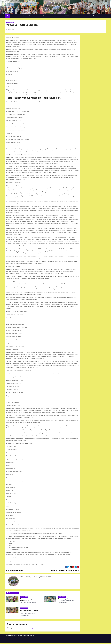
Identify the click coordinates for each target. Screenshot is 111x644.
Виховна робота (10, 22)
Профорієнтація (53, 16)
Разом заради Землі (65, 599)
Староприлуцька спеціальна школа (36, 577)
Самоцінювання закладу (80, 16)
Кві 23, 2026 (61, 601)
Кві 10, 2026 (23, 614)
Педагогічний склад (28, 16)
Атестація (92, 16)
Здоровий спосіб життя (14, 570)
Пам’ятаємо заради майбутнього (27, 600)
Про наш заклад (16, 16)
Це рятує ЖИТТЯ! (65, 16)
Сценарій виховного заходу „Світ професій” (64, 570)
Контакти (100, 16)
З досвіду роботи (41, 16)
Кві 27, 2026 (23, 602)
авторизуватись (32, 628)
